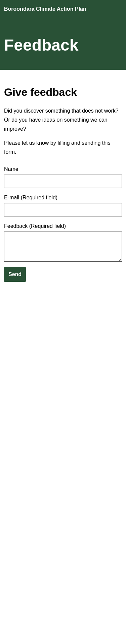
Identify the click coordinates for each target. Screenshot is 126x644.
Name (11, 169)
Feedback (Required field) (35, 226)
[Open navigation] (116, 9)
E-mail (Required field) (31, 198)
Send (15, 274)
